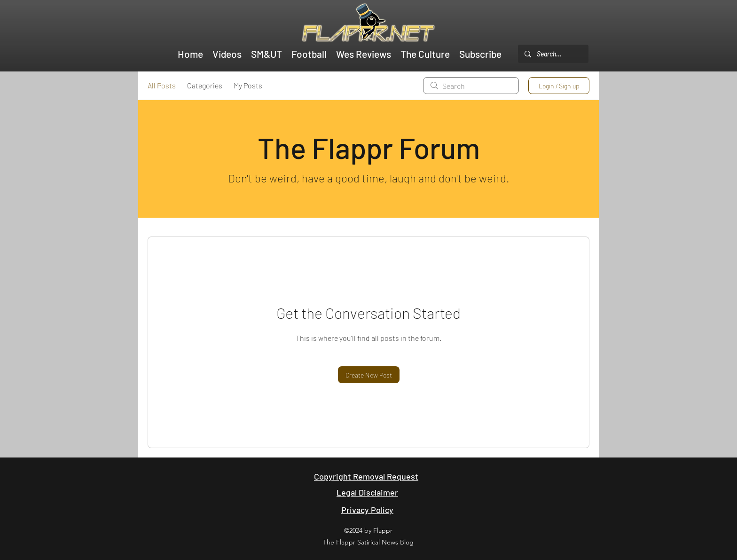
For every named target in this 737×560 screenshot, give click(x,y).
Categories (205, 85)
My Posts (248, 85)
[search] (471, 86)
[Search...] (553, 54)
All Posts (162, 85)
